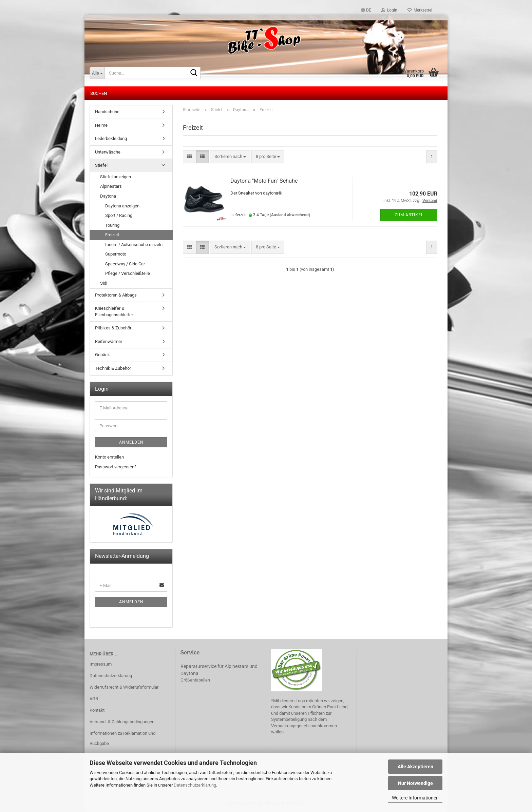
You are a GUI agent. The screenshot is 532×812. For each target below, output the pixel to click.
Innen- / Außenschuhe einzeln (134, 245)
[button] (366, 10)
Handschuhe (107, 112)
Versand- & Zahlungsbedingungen (122, 722)
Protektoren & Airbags (116, 295)
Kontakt (97, 710)
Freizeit (112, 235)
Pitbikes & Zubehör (113, 328)
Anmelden (131, 442)
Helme (101, 125)
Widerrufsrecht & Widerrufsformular (124, 687)
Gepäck (102, 355)
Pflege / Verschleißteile (128, 273)
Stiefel (101, 165)
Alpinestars (111, 186)
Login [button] (389, 10)
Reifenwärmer (109, 341)
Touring (112, 225)
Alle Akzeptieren (415, 767)
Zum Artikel (409, 215)
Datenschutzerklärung (195, 785)
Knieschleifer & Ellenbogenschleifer (114, 311)
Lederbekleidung (111, 138)
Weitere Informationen (415, 798)
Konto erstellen (109, 457)
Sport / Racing (119, 215)
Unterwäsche (108, 152)
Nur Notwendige (415, 783)
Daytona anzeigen (122, 206)
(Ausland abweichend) (290, 215)
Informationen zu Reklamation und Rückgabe (122, 738)
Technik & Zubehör (113, 368)
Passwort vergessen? (116, 467)
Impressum (101, 664)
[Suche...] (97, 73)
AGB (94, 699)
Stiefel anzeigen (116, 177)
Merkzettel (420, 10)
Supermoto (116, 254)
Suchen (99, 93)
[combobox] (230, 157)
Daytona (108, 196)
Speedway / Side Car (125, 264)
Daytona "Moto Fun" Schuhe (264, 181)
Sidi (104, 283)
